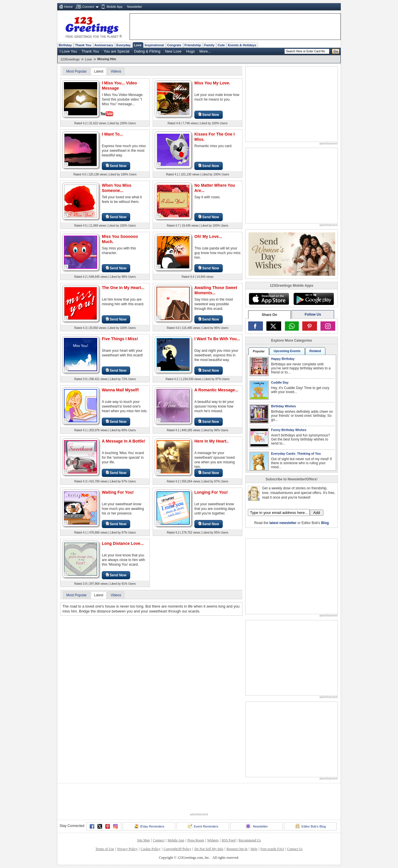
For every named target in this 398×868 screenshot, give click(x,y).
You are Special (116, 51)
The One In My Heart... (123, 288)
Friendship (193, 45)
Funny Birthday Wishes (289, 430)
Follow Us (313, 314)
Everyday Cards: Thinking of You (296, 454)
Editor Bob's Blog (311, 826)
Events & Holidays (242, 45)
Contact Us (295, 849)
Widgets (213, 840)
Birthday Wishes (283, 406)
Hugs (190, 51)
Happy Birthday (283, 359)
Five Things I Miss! (120, 339)
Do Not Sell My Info (209, 849)
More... (205, 51)
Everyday (124, 45)
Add (317, 513)
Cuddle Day (280, 382)
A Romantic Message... (216, 390)
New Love (173, 51)
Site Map (143, 840)
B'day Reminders (149, 826)
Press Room (196, 840)
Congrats (174, 45)
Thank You (83, 45)
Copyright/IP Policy (177, 849)
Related (315, 351)
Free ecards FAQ (272, 849)
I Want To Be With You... (217, 339)
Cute (221, 45)
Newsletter (134, 7)
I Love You (68, 51)
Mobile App (115, 7)
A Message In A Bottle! (124, 441)
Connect (88, 7)
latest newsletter (283, 523)
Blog (325, 523)
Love (138, 45)
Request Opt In (237, 849)
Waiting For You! (118, 492)
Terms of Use (105, 849)
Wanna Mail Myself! (120, 390)
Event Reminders (203, 826)
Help (254, 849)
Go (336, 51)
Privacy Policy (127, 849)
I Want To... (112, 134)
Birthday (65, 45)
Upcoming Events (287, 351)
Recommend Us (250, 840)
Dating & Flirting (147, 51)
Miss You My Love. (212, 83)
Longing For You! (211, 492)
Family (209, 45)
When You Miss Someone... (117, 188)
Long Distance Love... (123, 543)
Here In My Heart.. (211, 441)
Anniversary (104, 45)
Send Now (209, 115)
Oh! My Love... (208, 236)
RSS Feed (229, 840)
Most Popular (77, 71)
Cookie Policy (150, 849)
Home (68, 7)
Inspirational (154, 45)
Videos (116, 71)
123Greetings (70, 59)
